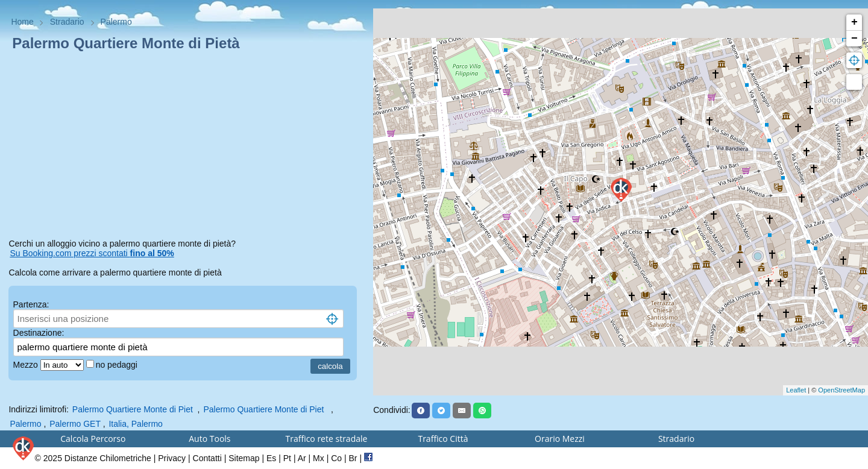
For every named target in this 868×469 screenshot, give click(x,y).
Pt (287, 458)
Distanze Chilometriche (108, 458)
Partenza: (31, 304)
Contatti (207, 458)
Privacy (172, 458)
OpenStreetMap (841, 390)
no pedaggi (118, 365)
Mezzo (27, 365)
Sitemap (244, 458)
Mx (319, 458)
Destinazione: (39, 333)
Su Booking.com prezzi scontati (92, 253)
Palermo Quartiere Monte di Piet (134, 409)
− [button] (854, 39)
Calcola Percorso (93, 439)
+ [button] (854, 22)
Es (271, 458)
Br (353, 458)
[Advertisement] (186, 147)
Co (336, 458)
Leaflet (796, 390)
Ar (302, 458)
